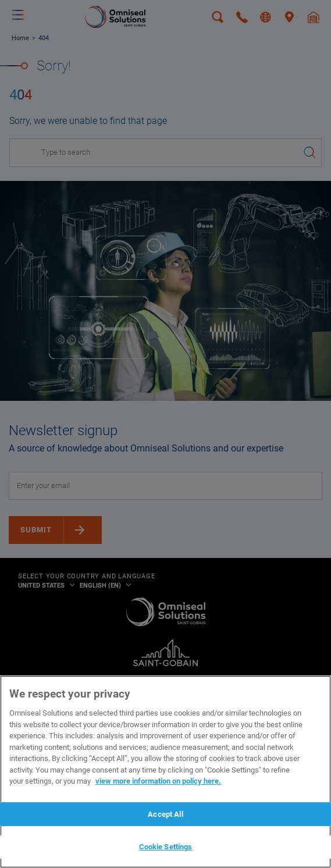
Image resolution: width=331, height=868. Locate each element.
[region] (165, 772)
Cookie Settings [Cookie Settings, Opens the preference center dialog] (166, 847)
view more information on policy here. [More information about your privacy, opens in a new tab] (158, 781)
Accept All (165, 814)
